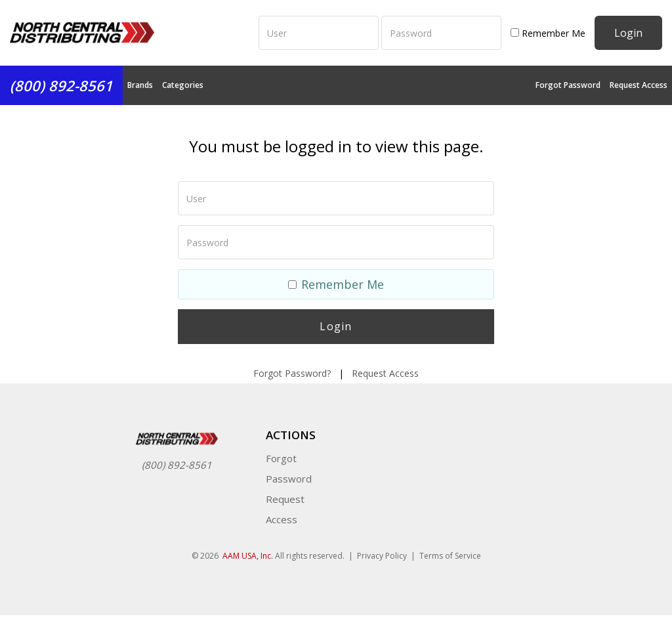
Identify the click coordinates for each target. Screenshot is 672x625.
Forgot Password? (292, 373)
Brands (140, 85)
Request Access (639, 85)
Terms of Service (450, 556)
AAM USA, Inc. (248, 556)
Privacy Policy (382, 556)
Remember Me (548, 33)
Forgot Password (568, 85)
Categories (183, 85)
